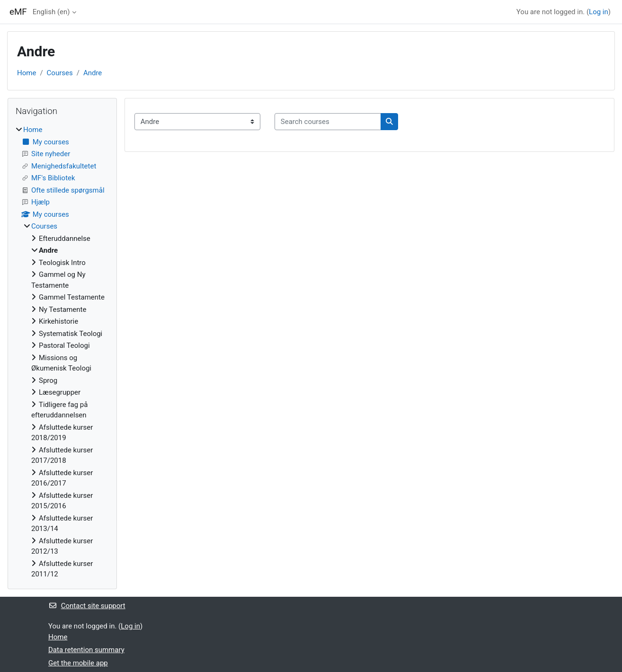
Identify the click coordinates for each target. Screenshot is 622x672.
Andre (93, 73)
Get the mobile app (78, 663)
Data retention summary (86, 650)
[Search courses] (328, 122)
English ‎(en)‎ (51, 12)
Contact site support (87, 606)
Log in (599, 12)
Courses (60, 73)
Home (27, 73)
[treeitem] (62, 352)
